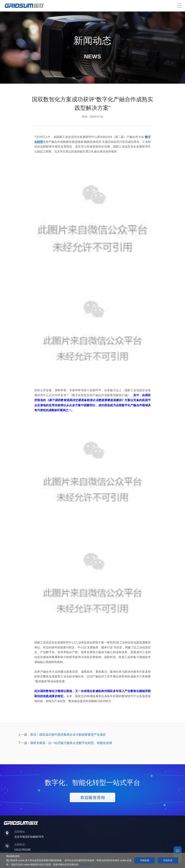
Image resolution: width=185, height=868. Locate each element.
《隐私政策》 (86, 865)
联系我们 (178, 850)
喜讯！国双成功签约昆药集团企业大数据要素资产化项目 (68, 735)
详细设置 (145, 860)
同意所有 (168, 860)
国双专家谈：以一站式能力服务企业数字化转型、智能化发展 (71, 743)
